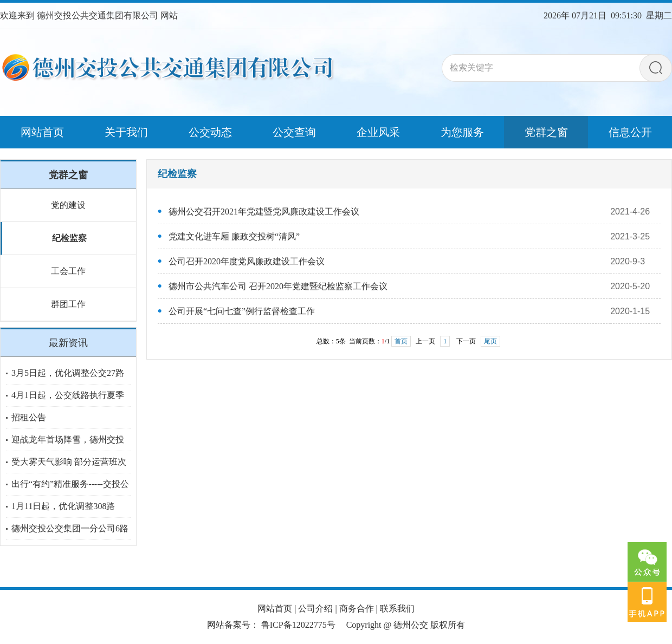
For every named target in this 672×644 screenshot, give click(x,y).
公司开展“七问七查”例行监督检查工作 (242, 311)
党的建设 (68, 205)
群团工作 (68, 304)
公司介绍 (315, 609)
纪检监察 (69, 238)
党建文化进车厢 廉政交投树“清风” (234, 236)
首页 (401, 341)
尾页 (490, 341)
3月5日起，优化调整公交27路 (68, 373)
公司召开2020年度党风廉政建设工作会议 (247, 261)
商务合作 (357, 609)
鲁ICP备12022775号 (298, 625)
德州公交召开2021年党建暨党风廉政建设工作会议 (264, 212)
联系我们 (397, 609)
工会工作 (68, 271)
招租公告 (29, 417)
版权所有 (448, 625)
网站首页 (275, 609)
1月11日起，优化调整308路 (63, 506)
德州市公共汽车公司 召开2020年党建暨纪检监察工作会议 (278, 286)
